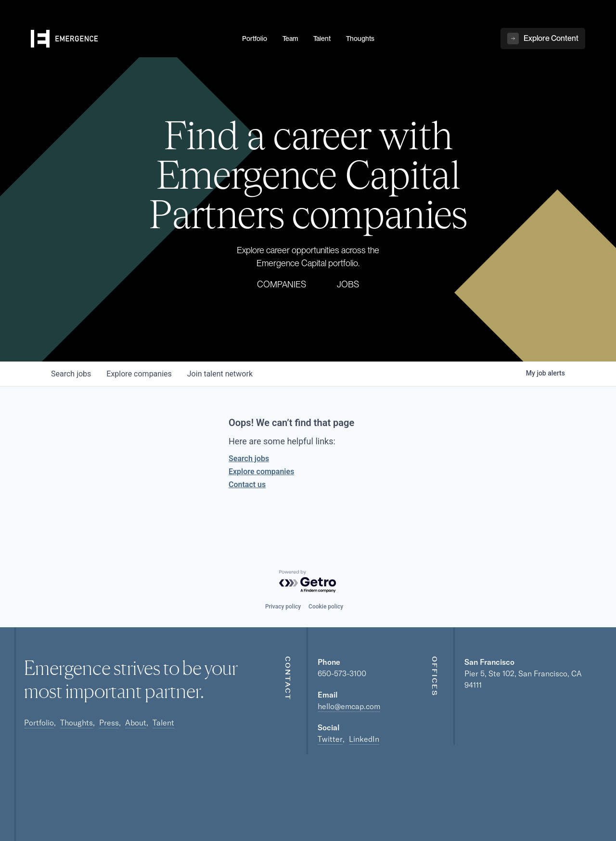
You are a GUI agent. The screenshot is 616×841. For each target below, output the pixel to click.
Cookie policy (326, 607)
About (136, 723)
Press (109, 723)
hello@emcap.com (349, 706)
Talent (163, 723)
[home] (131, 39)
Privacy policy (283, 607)
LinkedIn (364, 739)
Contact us (247, 485)
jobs (71, 374)
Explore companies (261, 472)
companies (139, 374)
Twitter (330, 739)
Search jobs (249, 459)
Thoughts (77, 723)
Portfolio (39, 723)
